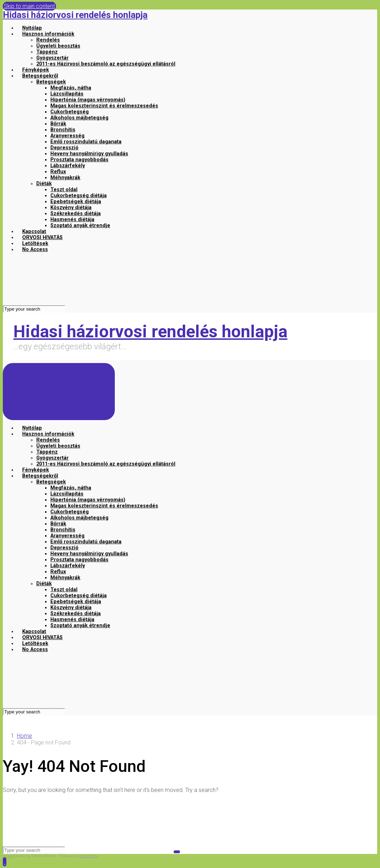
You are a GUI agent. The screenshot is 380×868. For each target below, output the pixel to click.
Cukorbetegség (70, 112)
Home (24, 736)
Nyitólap (32, 28)
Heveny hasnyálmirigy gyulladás (89, 154)
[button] (5, 862)
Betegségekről (40, 76)
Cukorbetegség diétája (79, 196)
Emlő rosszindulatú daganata (86, 142)
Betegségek (51, 82)
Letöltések (35, 243)
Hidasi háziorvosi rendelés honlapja (75, 15)
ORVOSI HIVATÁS (42, 238)
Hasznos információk (48, 34)
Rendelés (48, 40)
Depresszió (64, 148)
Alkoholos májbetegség (79, 118)
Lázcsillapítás (67, 94)
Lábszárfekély (68, 166)
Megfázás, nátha (71, 88)
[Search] (34, 309)
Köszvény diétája (71, 208)
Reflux (58, 172)
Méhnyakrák (65, 178)
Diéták (44, 184)
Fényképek (36, 70)
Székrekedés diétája (76, 214)
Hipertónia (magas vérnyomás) (88, 100)
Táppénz (47, 52)
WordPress (89, 856)
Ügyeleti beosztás (58, 46)
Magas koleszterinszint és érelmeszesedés (104, 106)
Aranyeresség (67, 136)
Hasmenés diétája (72, 220)
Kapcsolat (34, 232)
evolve (8, 856)
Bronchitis (63, 130)
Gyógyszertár (52, 58)
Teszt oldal (64, 190)
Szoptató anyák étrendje (80, 226)
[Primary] (59, 392)
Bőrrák (58, 124)
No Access (35, 249)
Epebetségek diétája (76, 202)
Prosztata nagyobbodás (79, 160)
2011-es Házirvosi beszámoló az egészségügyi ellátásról (106, 64)
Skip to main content (29, 6)
